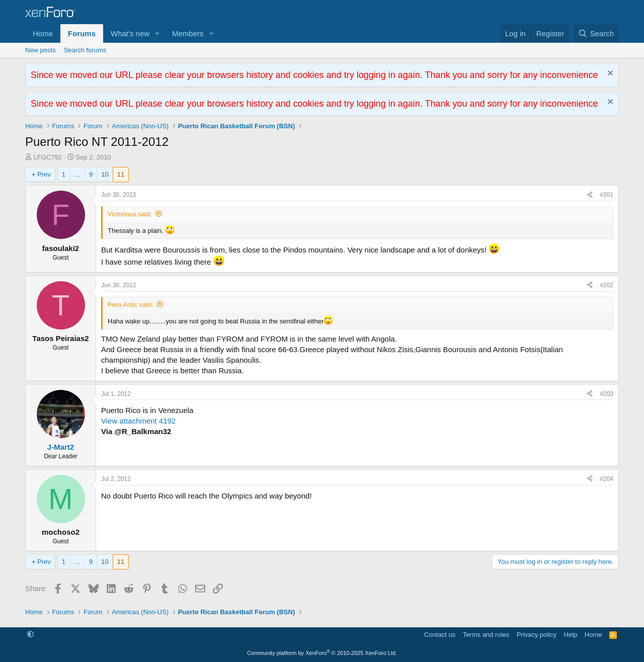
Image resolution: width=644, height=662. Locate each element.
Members (188, 33)
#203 (607, 394)
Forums (82, 33)
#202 (607, 285)
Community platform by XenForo (322, 653)
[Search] (596, 33)
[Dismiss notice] (609, 74)
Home (43, 33)
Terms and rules (486, 635)
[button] (157, 33)
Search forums (85, 50)
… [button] (77, 174)
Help (571, 635)
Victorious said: (130, 214)
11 (121, 174)
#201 (607, 195)
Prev (44, 174)
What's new (130, 33)
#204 (607, 479)
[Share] (590, 195)
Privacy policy (537, 635)
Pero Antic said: (130, 305)
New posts (41, 50)
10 (105, 174)
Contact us (440, 635)
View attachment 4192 (138, 421)
